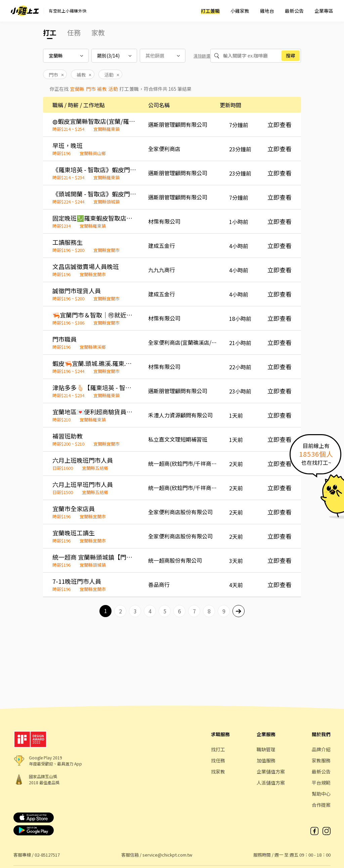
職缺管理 (266, 749)
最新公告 (294, 11)
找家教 (218, 771)
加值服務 (266, 760)
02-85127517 (47, 855)
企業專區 (324, 11)
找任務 (218, 760)
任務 (74, 32)
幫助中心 (321, 794)
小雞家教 (240, 11)
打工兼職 (210, 11)
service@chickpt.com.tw (167, 855)
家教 (98, 32)
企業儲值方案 (271, 771)
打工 (50, 32)
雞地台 (267, 11)
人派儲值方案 (271, 783)
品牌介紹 (321, 749)
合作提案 (321, 805)
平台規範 (321, 783)
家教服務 (321, 760)
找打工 (218, 749)
